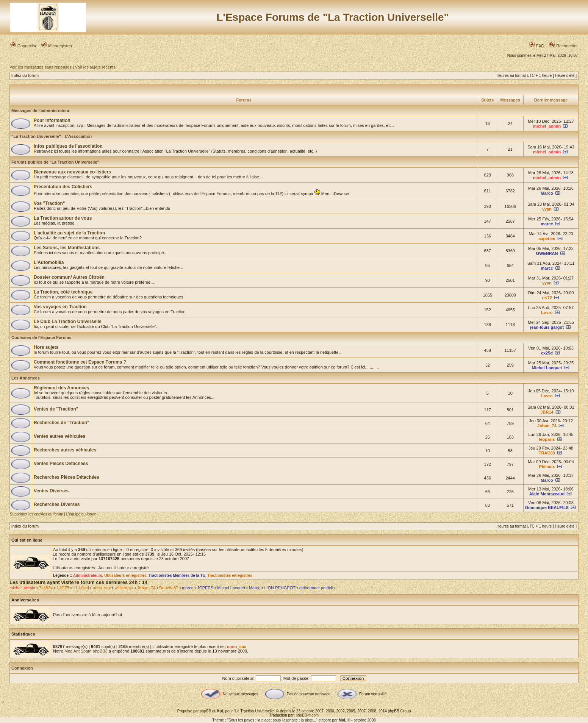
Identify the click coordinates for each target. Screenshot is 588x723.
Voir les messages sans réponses (41, 67)
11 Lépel (81, 588)
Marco (547, 193)
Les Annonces (26, 378)
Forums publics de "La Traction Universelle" (55, 162)
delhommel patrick (316, 588)
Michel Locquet (547, 368)
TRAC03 (547, 453)
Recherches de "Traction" (62, 423)
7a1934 (46, 588)
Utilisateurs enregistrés (125, 575)
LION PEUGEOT (280, 588)
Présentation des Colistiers (63, 187)
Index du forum (25, 76)
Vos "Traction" (49, 203)
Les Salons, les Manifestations (67, 248)
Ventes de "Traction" (56, 409)
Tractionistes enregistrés (230, 575)
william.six (124, 588)
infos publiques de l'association (68, 146)
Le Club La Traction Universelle (68, 322)
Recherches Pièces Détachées (66, 477)
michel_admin (547, 126)
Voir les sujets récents (95, 67)
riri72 (547, 298)
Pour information (52, 120)
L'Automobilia (49, 262)
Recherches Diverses (57, 504)
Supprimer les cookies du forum (37, 514)
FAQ (537, 46)
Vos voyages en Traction (60, 307)
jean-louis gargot (547, 327)
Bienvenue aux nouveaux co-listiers (72, 172)
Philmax (547, 467)
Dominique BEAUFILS (547, 508)
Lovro (547, 312)
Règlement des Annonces (61, 388)
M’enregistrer (57, 46)
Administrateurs (88, 575)
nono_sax (102, 588)
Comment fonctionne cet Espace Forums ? (80, 362)
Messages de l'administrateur (41, 111)
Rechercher (563, 46)
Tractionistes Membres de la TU (177, 575)
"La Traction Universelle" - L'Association (52, 136)
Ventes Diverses (51, 491)
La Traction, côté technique (63, 292)
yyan (547, 209)
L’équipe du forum (81, 514)
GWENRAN (547, 253)
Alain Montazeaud (547, 494)
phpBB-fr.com (307, 715)
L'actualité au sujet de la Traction (69, 233)
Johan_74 (547, 426)
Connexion (24, 46)
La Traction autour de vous (63, 218)
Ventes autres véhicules (59, 436)
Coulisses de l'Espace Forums (41, 337)
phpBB (205, 711)
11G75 (63, 588)
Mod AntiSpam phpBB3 (86, 651)
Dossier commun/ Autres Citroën (69, 277)
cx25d (547, 353)
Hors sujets (46, 347)
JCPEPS (205, 588)
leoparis (547, 439)
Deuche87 (169, 588)
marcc (547, 224)
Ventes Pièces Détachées (61, 464)
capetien (547, 239)
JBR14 (547, 412)
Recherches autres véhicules (65, 450)
